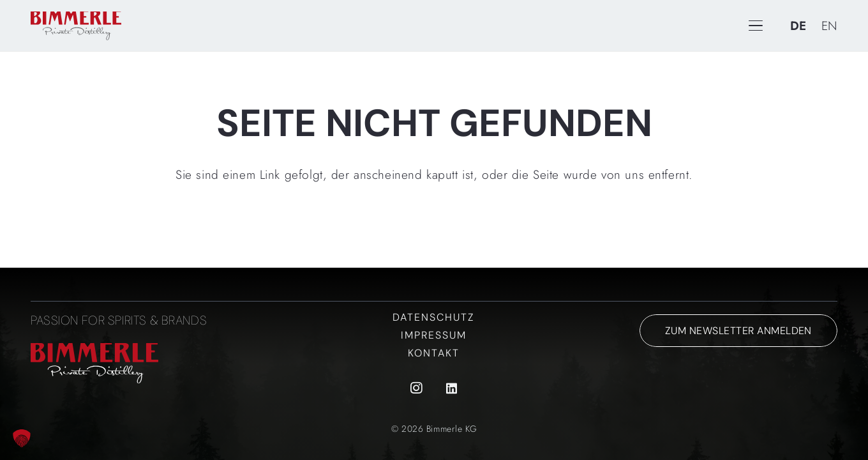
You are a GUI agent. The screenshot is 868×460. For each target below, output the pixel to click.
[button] (22, 438)
